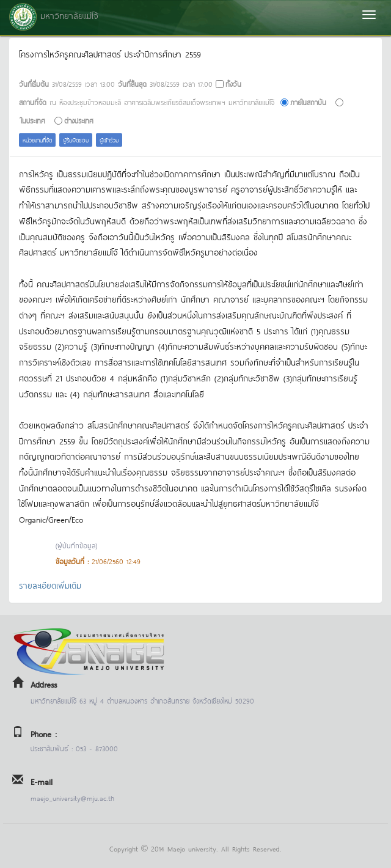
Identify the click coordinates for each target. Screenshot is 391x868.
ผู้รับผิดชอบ (76, 140)
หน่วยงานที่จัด (37, 140)
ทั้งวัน (233, 83)
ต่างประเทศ (79, 120)
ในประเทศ (33, 120)
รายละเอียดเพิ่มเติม (50, 585)
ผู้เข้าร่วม (109, 140)
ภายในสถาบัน (308, 102)
